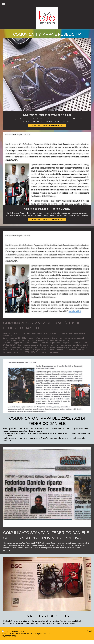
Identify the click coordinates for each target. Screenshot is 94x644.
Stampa (7, 631)
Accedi (89, 631)
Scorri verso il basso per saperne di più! (47, 125)
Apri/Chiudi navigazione (47, 4)
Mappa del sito (18, 631)
